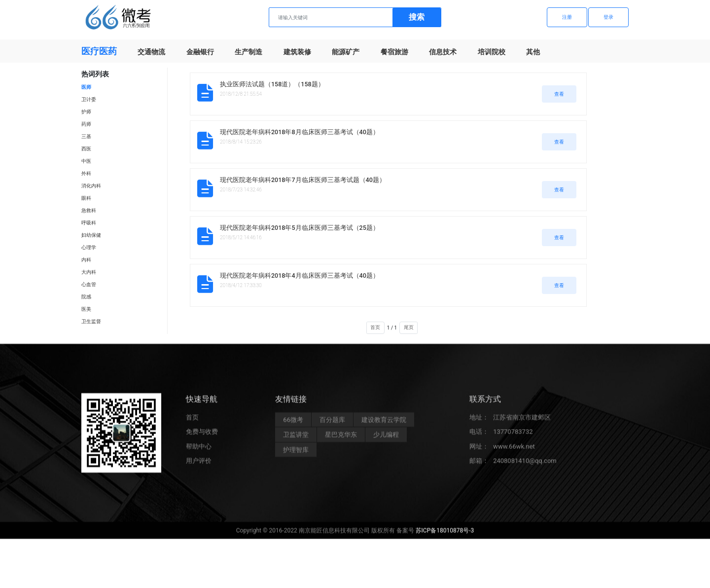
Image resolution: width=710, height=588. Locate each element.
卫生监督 (91, 321)
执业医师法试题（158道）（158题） (272, 84)
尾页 (409, 327)
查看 (559, 94)
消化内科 (91, 186)
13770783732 (513, 436)
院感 (86, 297)
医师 (86, 87)
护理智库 (296, 454)
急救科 (89, 210)
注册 (567, 17)
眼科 (86, 198)
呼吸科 (89, 223)
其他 (533, 52)
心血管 (89, 284)
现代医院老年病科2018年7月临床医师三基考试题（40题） (303, 180)
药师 (86, 124)
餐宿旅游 (394, 52)
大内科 (89, 272)
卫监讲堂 (296, 439)
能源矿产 (346, 52)
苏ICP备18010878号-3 (445, 535)
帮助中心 (199, 451)
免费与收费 (202, 436)
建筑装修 (297, 52)
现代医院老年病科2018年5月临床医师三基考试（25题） (300, 228)
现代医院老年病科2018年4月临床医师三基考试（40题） (300, 276)
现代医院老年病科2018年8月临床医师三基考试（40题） (300, 132)
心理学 (89, 247)
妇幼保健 (91, 235)
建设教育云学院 (384, 424)
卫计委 (89, 99)
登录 (608, 17)
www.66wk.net (514, 451)
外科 (86, 173)
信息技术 (443, 52)
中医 (86, 161)
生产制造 (248, 52)
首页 (375, 327)
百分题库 (332, 424)
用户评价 (199, 465)
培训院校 (492, 52)
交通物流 (151, 52)
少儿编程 (386, 439)
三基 (86, 136)
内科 (86, 260)
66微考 (293, 424)
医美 (86, 309)
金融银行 (200, 52)
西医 (86, 149)
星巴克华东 (341, 439)
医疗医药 (99, 51)
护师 (86, 112)
